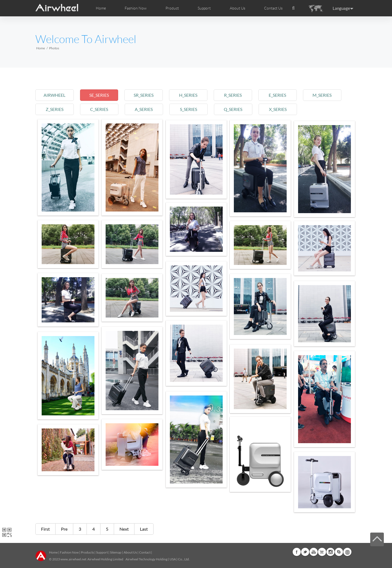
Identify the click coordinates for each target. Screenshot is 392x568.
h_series (192, 95)
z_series (55, 109)
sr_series (146, 95)
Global (347, 552)
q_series (237, 109)
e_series (283, 95)
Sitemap (116, 552)
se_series (100, 95)
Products (87, 552)
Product (172, 8)
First (45, 529)
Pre (64, 529)
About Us (130, 552)
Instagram (330, 552)
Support (204, 8)
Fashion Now (69, 552)
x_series (282, 109)
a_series (146, 109)
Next (124, 529)
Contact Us (273, 8)
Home (101, 8)
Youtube (314, 552)
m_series (328, 95)
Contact (145, 552)
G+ (322, 552)
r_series (237, 95)
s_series (192, 109)
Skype (339, 552)
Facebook (297, 552)
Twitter (305, 552)
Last (144, 529)
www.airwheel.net (73, 559)
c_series (100, 109)
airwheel (55, 95)
